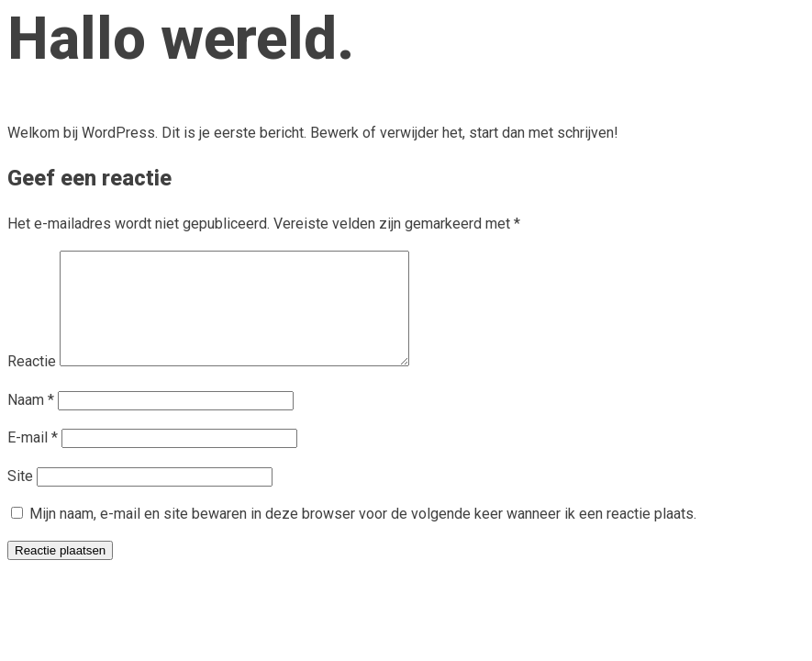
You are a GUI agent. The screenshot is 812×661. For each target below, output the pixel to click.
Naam (31, 422)
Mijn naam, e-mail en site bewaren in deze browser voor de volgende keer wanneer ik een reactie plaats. (363, 536)
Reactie (32, 383)
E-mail (33, 459)
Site (20, 498)
